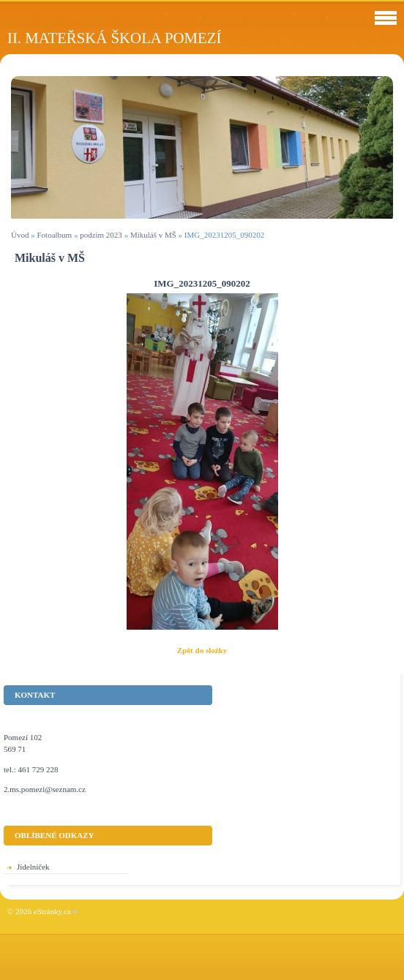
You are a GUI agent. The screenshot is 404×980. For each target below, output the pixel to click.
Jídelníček (33, 867)
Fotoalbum (54, 235)
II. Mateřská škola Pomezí (114, 38)
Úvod (20, 235)
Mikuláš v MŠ (153, 235)
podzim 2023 (101, 235)
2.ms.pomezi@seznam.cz (45, 789)
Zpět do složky (202, 650)
